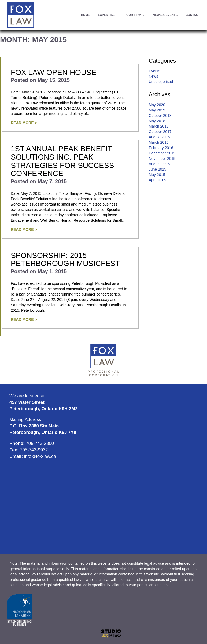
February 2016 (161, 148)
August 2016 (159, 137)
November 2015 (162, 159)
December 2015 (162, 153)
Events (155, 71)
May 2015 (157, 175)
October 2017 (160, 132)
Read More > (24, 123)
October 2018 (160, 116)
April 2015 (157, 180)
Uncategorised (161, 82)
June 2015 (158, 169)
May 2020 (157, 105)
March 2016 (159, 142)
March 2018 (159, 126)
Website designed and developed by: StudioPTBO (103, 634)
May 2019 (157, 110)
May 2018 (157, 121)
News (154, 76)
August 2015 (159, 164)
